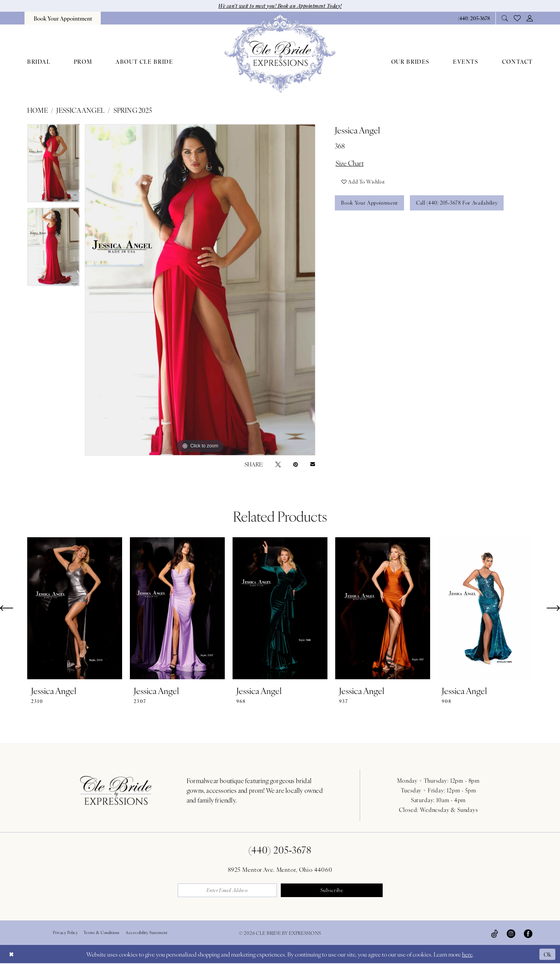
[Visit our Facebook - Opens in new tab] (528, 933)
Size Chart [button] (350, 163)
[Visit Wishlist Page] (517, 18)
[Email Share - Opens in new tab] (313, 464)
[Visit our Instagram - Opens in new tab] (511, 933)
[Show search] (505, 18)
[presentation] (75, 608)
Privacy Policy (65, 933)
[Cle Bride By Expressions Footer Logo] (116, 790)
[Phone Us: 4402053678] (474, 18)
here (467, 954)
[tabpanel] (53, 166)
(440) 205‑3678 (280, 850)
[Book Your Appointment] (63, 18)
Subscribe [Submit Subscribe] (332, 891)
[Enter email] (228, 890)
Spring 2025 (133, 110)
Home (38, 110)
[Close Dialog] (11, 954)
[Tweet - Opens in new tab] (278, 464)
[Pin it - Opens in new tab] (296, 464)
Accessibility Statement (147, 933)
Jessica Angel (80, 110)
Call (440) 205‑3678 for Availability (458, 204)
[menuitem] (63, 18)
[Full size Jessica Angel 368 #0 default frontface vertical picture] (200, 290)
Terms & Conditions (102, 933)
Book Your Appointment (370, 204)
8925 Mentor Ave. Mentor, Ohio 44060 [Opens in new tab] (280, 869)
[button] (530, 18)
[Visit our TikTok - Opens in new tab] (495, 933)
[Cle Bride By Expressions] (280, 53)
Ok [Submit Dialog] (548, 954)
